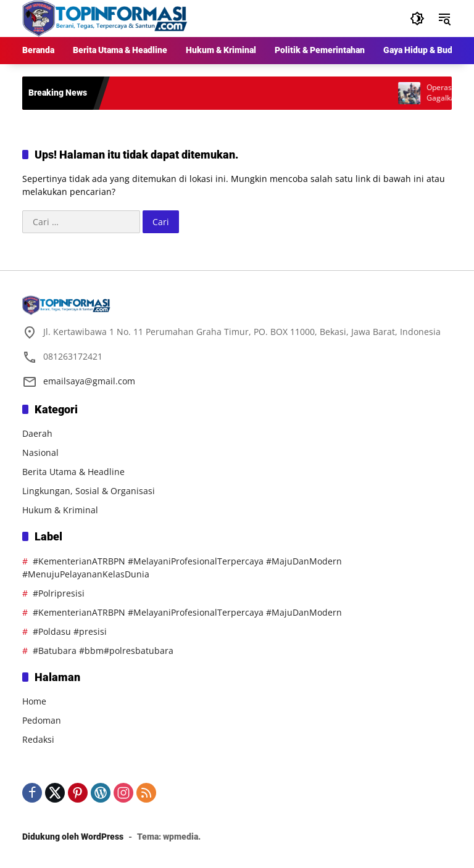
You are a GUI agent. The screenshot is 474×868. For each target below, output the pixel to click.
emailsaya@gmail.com (89, 381)
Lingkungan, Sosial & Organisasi (89, 491)
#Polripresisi (59, 593)
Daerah (37, 433)
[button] (417, 19)
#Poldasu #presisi (70, 631)
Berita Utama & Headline (73, 472)
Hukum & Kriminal (60, 510)
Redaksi (38, 739)
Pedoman (42, 720)
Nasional (40, 453)
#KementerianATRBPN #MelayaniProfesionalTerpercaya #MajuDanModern (187, 612)
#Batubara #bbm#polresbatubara (103, 651)
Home (34, 701)
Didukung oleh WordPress (73, 837)
